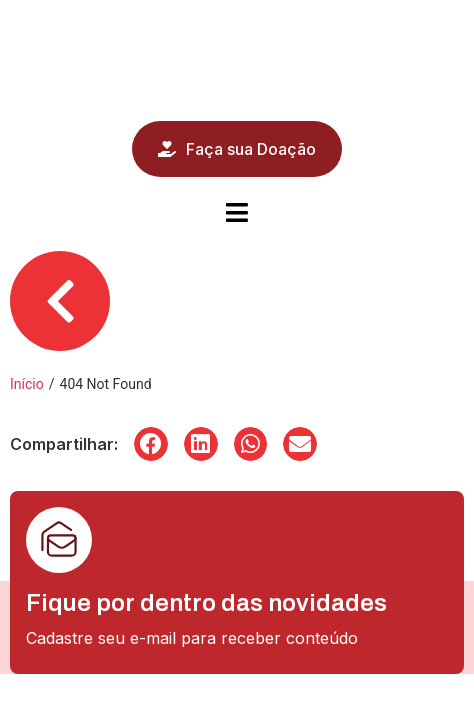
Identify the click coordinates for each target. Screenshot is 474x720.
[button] (151, 444)
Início (27, 384)
